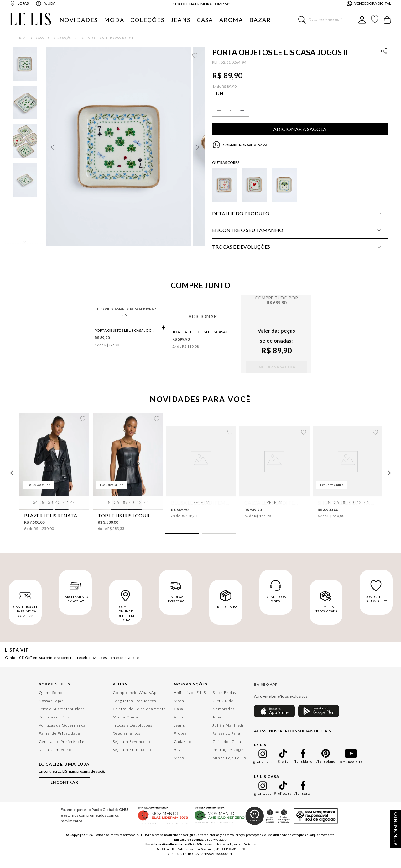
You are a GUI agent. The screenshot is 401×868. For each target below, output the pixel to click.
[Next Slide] (389, 481)
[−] (219, 111)
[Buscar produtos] (302, 20)
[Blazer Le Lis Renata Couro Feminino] (54, 481)
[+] (242, 111)
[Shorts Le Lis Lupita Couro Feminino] (348, 481)
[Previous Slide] (12, 481)
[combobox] (328, 20)
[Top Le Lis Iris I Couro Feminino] (128, 481)
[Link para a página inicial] (22, 38)
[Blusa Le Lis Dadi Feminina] (201, 481)
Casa (40, 38)
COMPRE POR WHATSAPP (245, 145)
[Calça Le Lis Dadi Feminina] (274, 481)
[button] (125, 156)
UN (125, 323)
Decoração (62, 38)
